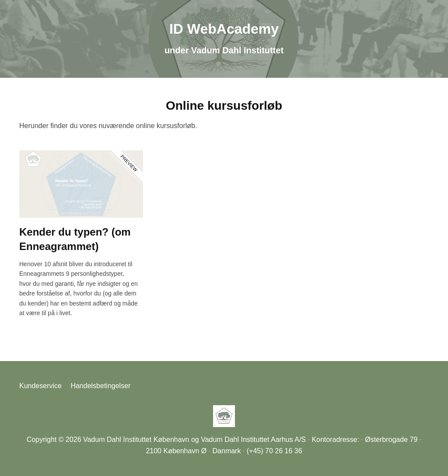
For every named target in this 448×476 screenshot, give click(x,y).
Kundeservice (40, 386)
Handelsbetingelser (100, 386)
